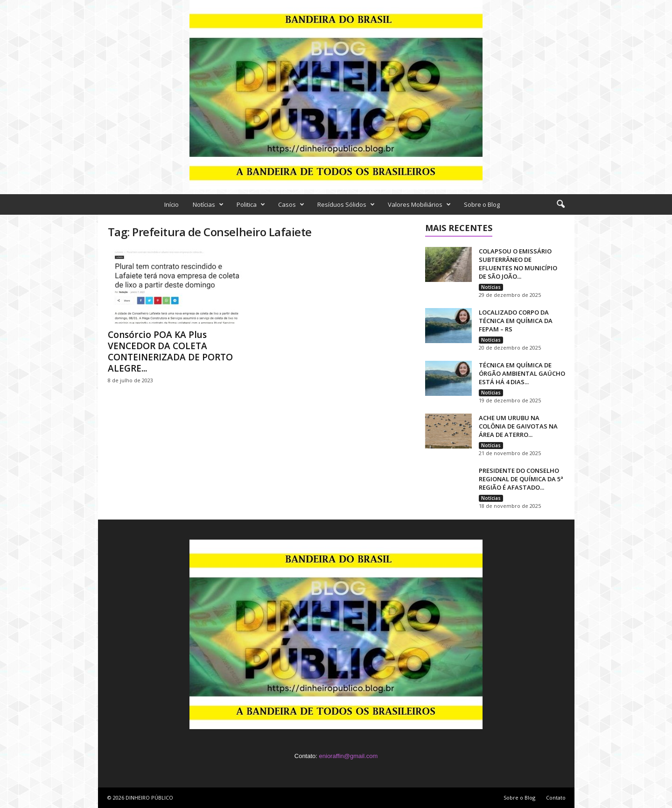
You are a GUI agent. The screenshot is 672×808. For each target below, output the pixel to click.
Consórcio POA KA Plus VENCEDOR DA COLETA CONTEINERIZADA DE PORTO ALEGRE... (170, 351)
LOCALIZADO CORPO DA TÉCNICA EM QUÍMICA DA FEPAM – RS (516, 321)
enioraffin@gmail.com (349, 756)
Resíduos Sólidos (346, 204)
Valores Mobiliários (419, 204)
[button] (560, 204)
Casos (291, 204)
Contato (556, 797)
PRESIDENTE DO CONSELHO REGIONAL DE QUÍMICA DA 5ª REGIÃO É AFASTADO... (521, 479)
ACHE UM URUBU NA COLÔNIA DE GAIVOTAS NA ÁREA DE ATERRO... (518, 426)
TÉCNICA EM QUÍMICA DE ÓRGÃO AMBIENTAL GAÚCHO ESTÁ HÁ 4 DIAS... (522, 373)
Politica (251, 204)
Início (171, 204)
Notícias (208, 204)
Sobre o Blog (482, 204)
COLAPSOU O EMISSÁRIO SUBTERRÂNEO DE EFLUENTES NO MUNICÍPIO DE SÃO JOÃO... (518, 264)
